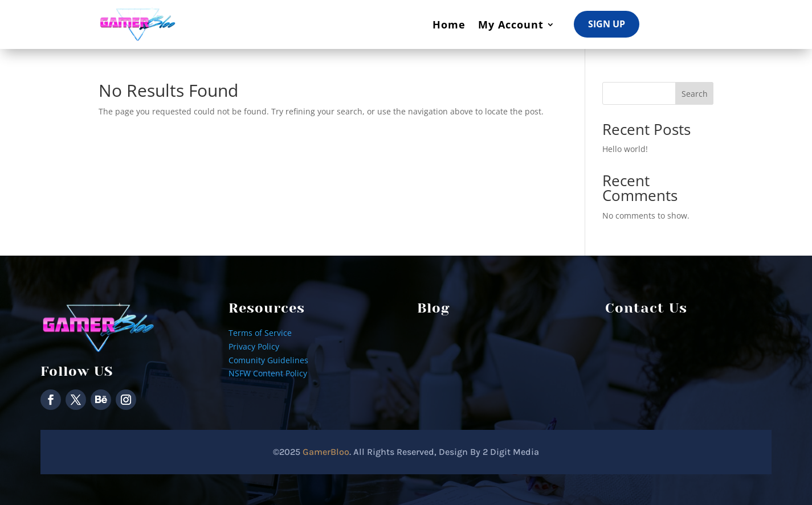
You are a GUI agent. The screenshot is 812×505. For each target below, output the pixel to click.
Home (449, 24)
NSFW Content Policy (268, 373)
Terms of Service (260, 333)
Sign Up (607, 24)
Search (695, 94)
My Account (511, 24)
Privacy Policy (254, 346)
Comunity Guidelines (268, 360)
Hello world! (625, 149)
